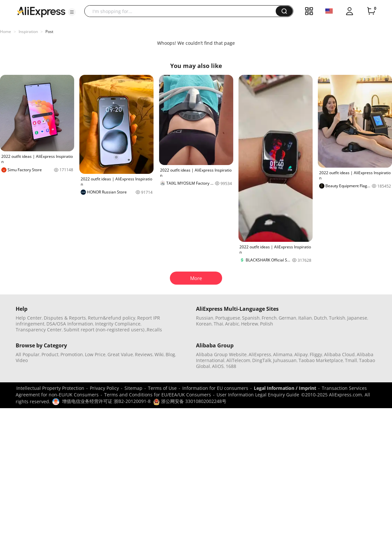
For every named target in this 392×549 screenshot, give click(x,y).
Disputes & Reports (65, 318)
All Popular (28, 354)
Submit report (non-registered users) (104, 330)
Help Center (29, 318)
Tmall (351, 360)
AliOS (218, 366)
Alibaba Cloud (339, 354)
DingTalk (262, 360)
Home (6, 32)
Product (50, 354)
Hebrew (250, 324)
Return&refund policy (112, 318)
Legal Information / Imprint (285, 388)
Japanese (357, 318)
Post (49, 32)
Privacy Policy (104, 388)
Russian (205, 318)
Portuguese (228, 318)
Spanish (251, 318)
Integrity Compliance (118, 324)
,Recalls (154, 330)
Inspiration (28, 32)
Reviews (144, 354)
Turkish (337, 318)
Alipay (301, 354)
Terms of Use (162, 388)
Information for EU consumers (215, 388)
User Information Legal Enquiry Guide (258, 395)
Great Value (120, 354)
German (287, 318)
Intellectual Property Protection (50, 388)
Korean (204, 324)
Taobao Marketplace (321, 360)
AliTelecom (238, 360)
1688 (231, 366)
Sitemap (133, 388)
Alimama (283, 354)
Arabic (232, 324)
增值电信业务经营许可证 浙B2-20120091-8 (106, 401)
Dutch (320, 318)
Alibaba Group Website (221, 354)
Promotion (72, 354)
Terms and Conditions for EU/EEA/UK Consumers (158, 395)
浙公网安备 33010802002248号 (190, 401)
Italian (305, 318)
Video (22, 360)
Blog (170, 354)
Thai (218, 324)
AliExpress (260, 354)
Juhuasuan (285, 360)
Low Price (95, 354)
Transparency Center (39, 330)
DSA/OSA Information (70, 324)
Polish (267, 324)
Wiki (159, 354)
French (269, 318)
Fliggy (316, 354)
